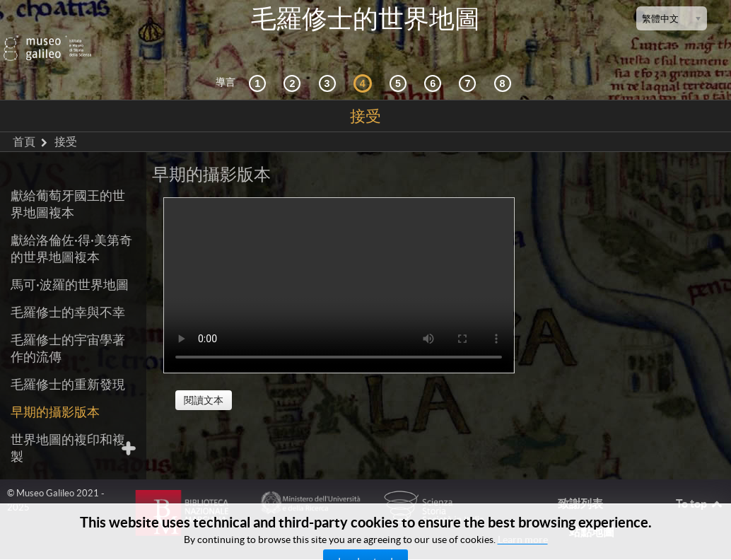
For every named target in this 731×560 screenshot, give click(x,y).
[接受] (365, 63)
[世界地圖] (400, 63)
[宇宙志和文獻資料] (329, 63)
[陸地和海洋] (469, 63)
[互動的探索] (294, 63)
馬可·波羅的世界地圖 (70, 265)
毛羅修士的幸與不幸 (68, 292)
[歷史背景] (259, 63)
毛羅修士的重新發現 (68, 364)
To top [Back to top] (700, 484)
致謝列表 (580, 484)
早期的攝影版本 (55, 392)
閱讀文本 (204, 380)
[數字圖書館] (505, 63)
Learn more (523, 539)
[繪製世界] (435, 63)
